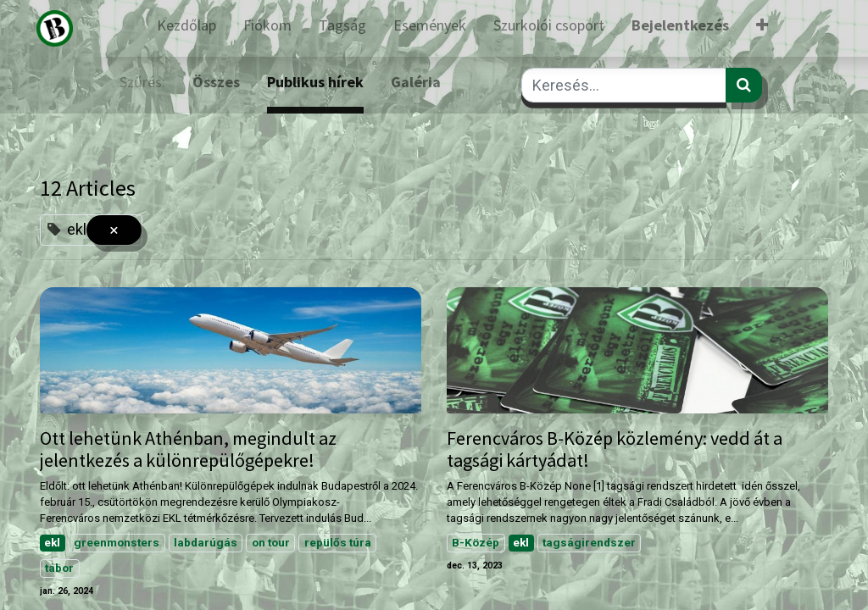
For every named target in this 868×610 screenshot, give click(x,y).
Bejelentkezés (680, 25)
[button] (762, 28)
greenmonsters (117, 542)
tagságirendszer (589, 542)
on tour (271, 542)
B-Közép (476, 542)
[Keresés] (744, 85)
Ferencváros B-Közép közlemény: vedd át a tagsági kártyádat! (615, 449)
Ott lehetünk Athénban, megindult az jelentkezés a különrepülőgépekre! (188, 449)
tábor (59, 568)
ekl (52, 542)
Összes (216, 82)
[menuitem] (186, 28)
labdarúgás (206, 542)
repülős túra (338, 542)
